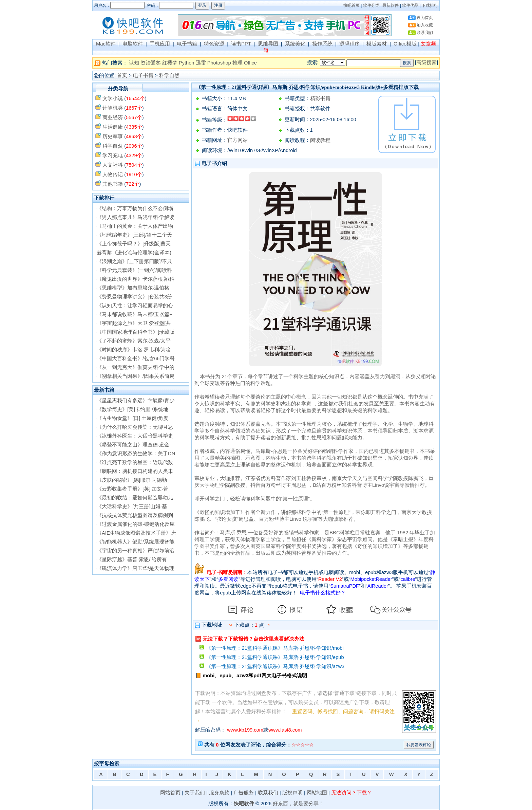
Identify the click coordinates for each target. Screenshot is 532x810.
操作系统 (322, 44)
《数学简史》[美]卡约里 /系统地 (132, 409)
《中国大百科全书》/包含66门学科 (136, 358)
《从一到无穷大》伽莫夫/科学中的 (136, 367)
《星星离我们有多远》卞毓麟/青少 (136, 401)
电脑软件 (133, 44)
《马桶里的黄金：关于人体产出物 (135, 226)
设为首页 (425, 18)
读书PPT (241, 44)
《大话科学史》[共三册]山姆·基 (132, 507)
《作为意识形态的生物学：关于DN (136, 454)
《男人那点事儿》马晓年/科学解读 (136, 217)
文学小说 (113, 98)
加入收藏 (425, 25)
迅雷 (201, 63)
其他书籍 (113, 184)
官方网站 (237, 140)
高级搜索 (426, 62)
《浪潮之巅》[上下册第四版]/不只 (134, 261)
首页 (122, 75)
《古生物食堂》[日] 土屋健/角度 (132, 418)
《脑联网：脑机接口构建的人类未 (135, 471)
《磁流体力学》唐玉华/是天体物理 (136, 568)
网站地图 (317, 793)
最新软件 (391, 5)
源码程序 (349, 44)
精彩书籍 (320, 98)
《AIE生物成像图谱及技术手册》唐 (136, 533)
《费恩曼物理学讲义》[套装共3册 (134, 297)
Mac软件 (106, 44)
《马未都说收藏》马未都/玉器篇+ (135, 314)
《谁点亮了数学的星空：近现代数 (135, 462)
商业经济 (113, 117)
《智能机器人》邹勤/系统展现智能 (136, 542)
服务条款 (219, 793)
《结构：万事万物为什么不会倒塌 (135, 208)
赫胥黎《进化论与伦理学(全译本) (134, 253)
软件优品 (410, 5)
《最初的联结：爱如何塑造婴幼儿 (135, 498)
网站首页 (170, 793)
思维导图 (268, 44)
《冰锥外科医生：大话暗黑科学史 (135, 436)
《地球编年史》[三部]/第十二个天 (134, 235)
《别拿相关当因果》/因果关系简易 (136, 376)
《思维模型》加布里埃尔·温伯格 (133, 288)
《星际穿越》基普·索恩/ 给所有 (132, 559)
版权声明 (292, 793)
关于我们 (195, 793)
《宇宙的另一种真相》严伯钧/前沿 (136, 551)
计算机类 (113, 108)
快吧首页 (351, 5)
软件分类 (371, 5)
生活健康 (113, 127)
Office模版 (405, 44)
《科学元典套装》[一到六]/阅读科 (134, 270)
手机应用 (160, 44)
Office (250, 63)
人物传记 (113, 174)
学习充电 (113, 155)
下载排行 (430, 5)
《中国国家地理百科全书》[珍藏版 (136, 332)
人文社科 (113, 165)
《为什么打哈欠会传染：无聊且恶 (135, 427)
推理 (237, 63)
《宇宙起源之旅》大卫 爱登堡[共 (134, 323)
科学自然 (169, 75)
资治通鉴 (151, 63)
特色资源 (214, 44)
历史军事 (113, 136)
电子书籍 (187, 44)
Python (187, 63)
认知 (134, 63)
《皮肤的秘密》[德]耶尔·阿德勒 (132, 480)
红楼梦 (170, 63)
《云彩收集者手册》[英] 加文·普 (132, 489)
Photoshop (219, 63)
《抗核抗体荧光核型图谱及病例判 (135, 515)
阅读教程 (320, 140)
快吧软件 (244, 804)
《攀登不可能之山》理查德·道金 (133, 445)
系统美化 (295, 44)
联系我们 (425, 33)
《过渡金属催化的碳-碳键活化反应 (136, 524)
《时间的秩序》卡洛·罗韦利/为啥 (134, 350)
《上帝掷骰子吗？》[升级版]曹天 (134, 244)
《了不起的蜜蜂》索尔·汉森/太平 (134, 341)
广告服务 (244, 793)
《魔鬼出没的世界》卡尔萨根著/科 (136, 279)
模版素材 (377, 44)
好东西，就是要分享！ (298, 804)
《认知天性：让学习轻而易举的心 (135, 306)
